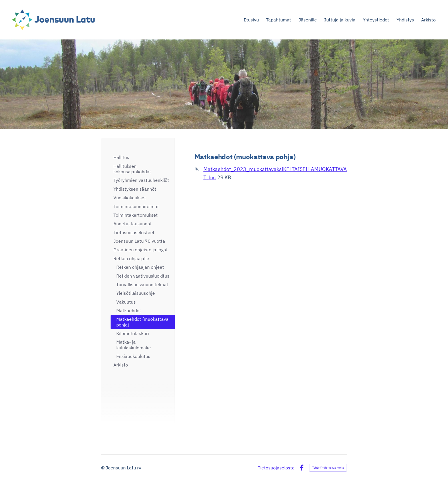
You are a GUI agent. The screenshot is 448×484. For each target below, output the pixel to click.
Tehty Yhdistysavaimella (328, 468)
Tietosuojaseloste (276, 468)
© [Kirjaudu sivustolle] (103, 468)
